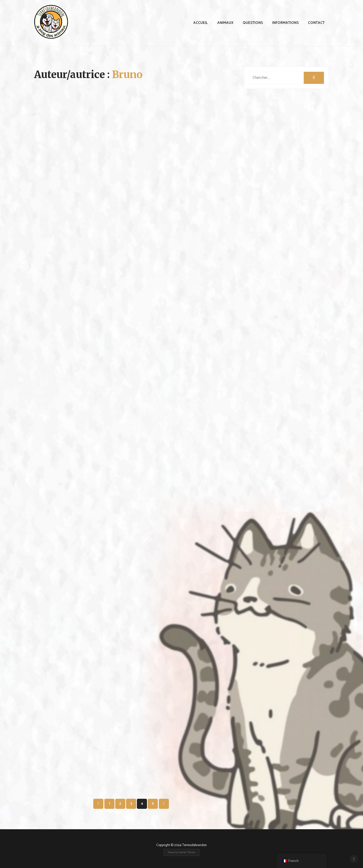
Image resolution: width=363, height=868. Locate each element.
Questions (253, 23)
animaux (225, 23)
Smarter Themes (187, 852)
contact (316, 23)
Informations (285, 23)
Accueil (201, 23)
